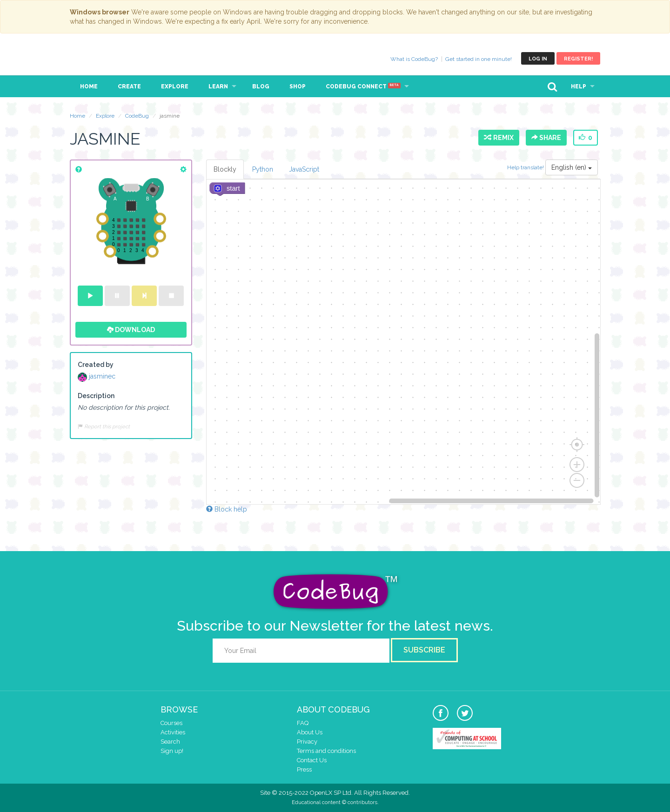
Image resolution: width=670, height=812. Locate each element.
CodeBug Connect (363, 87)
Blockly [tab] (225, 169)
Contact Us (312, 760)
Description (96, 396)
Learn (218, 87)
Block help (227, 509)
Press (304, 769)
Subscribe (424, 650)
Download (131, 330)
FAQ (303, 723)
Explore (175, 87)
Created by (96, 365)
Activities (173, 732)
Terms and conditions (326, 751)
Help (579, 87)
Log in (538, 59)
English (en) (572, 167)
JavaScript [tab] (304, 169)
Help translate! (526, 167)
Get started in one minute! (479, 59)
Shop (298, 87)
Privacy (307, 742)
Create (129, 87)
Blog (261, 87)
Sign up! (172, 751)
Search (170, 742)
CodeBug (101, 58)
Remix (499, 138)
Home (89, 87)
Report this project (104, 426)
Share (546, 138)
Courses (171, 723)
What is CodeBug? (414, 59)
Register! (578, 59)
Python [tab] (263, 169)
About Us (310, 732)
